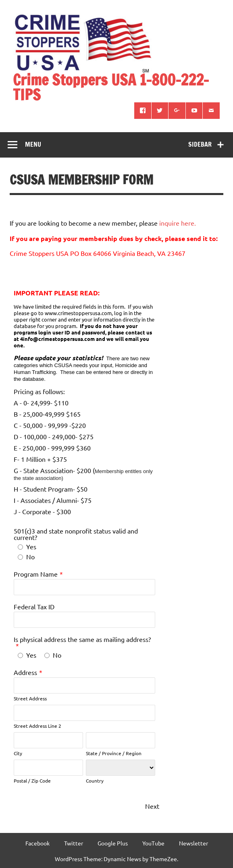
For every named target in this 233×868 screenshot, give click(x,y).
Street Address (30, 698)
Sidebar (200, 144)
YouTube (153, 843)
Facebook (37, 843)
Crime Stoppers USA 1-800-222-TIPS (111, 87)
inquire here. (178, 223)
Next (152, 806)
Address (25, 672)
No (30, 557)
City (18, 753)
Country (95, 781)
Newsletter (193, 843)
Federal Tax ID (34, 606)
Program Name (36, 574)
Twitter (74, 843)
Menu (33, 144)
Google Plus (113, 843)
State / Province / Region (114, 753)
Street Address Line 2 (37, 726)
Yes (31, 546)
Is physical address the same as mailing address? (82, 639)
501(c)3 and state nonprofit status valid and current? (76, 534)
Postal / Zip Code (32, 781)
